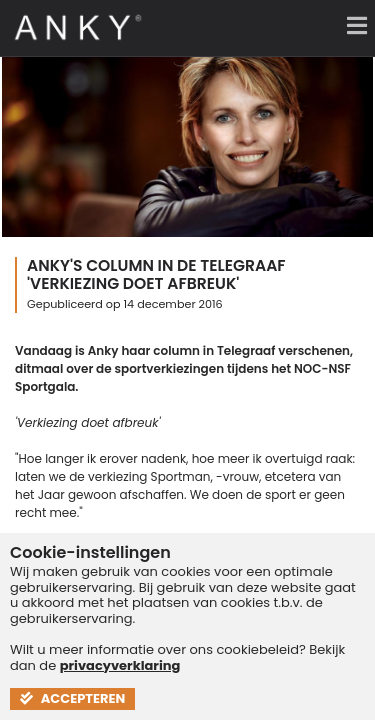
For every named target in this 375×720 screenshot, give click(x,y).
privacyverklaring (120, 665)
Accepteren (72, 698)
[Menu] (350, 25)
